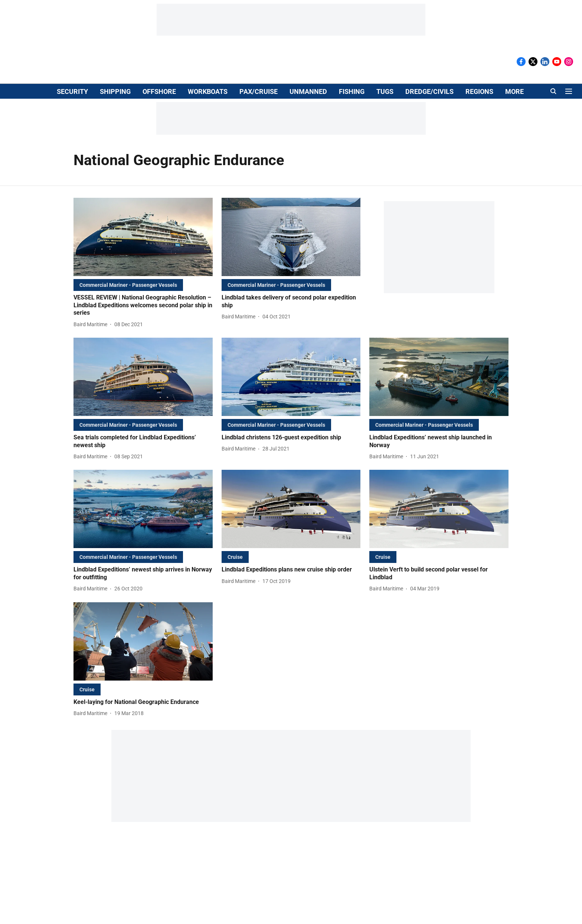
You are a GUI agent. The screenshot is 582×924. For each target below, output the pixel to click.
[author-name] (92, 325)
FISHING (352, 91)
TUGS (385, 91)
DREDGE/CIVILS (429, 91)
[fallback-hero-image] (143, 237)
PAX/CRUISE (259, 91)
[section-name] (128, 285)
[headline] (143, 305)
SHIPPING (115, 91)
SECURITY (72, 91)
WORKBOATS (208, 91)
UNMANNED (308, 91)
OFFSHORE (159, 91)
